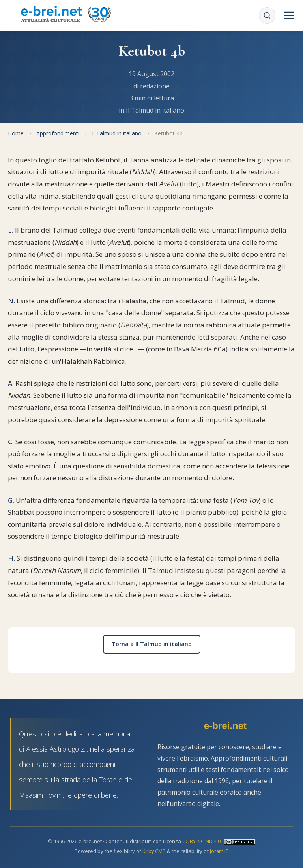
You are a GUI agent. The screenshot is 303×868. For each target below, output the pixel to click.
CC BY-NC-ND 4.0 (201, 841)
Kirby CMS (154, 851)
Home (16, 133)
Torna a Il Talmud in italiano (152, 644)
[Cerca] (267, 15)
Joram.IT (220, 851)
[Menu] (289, 15)
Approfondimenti (58, 133)
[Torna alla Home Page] (66, 15)
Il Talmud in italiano (155, 110)
